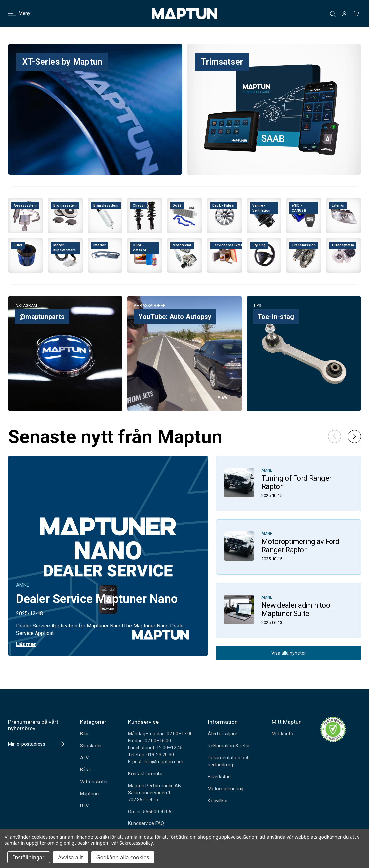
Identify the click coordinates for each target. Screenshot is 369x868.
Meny (15, 13)
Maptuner (90, 794)
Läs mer (26, 644)
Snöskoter (91, 746)
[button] (354, 436)
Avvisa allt (70, 857)
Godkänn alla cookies (123, 857)
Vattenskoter (94, 782)
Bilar (84, 734)
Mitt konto (283, 734)
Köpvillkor (218, 801)
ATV (84, 758)
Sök (333, 14)
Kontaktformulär (146, 774)
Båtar (86, 770)
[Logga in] (344, 14)
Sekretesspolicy (136, 843)
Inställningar (29, 857)
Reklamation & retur (229, 746)
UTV (84, 806)
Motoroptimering (225, 789)
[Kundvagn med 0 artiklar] (356, 14)
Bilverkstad (219, 777)
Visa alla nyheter (289, 653)
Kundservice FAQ (146, 823)
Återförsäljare (222, 734)
